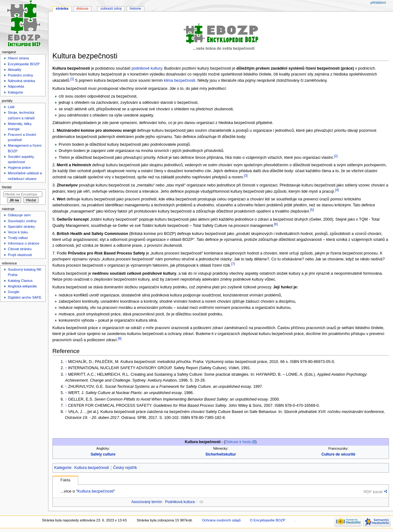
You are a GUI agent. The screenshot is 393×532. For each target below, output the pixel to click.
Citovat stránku (20, 249)
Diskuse (82, 8)
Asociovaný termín (147, 502)
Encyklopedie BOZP (24, 64)
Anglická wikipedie (22, 286)
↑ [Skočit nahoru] (66, 362)
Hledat (7, 187)
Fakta (65, 480)
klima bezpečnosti (180, 80)
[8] (120, 338)
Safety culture (103, 454)
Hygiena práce (19, 167)
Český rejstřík (125, 468)
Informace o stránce (23, 243)
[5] (312, 210)
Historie (136, 8)
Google (14, 292)
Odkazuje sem (19, 215)
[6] (276, 224)
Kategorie (63, 468)
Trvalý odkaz (18, 238)
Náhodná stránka (21, 81)
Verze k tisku (18, 232)
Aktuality (14, 70)
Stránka (62, 8)
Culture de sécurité (338, 454)
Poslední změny (20, 75)
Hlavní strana (18, 58)
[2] (336, 156)
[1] (72, 79)
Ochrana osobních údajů (221, 520)
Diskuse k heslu (238, 442)
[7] (233, 264)
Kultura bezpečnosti (91, 468)
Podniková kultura (180, 502)
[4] (337, 190)
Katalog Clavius (20, 281)
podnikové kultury (147, 68)
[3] (246, 176)
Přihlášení (378, 2)
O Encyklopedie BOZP (268, 520)
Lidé (11, 107)
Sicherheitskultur (221, 454)
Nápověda (16, 86)
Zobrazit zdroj (111, 8)
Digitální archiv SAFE (25, 297)
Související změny (22, 221)
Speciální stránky (21, 227)
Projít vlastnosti (20, 255)
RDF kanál (373, 492)
